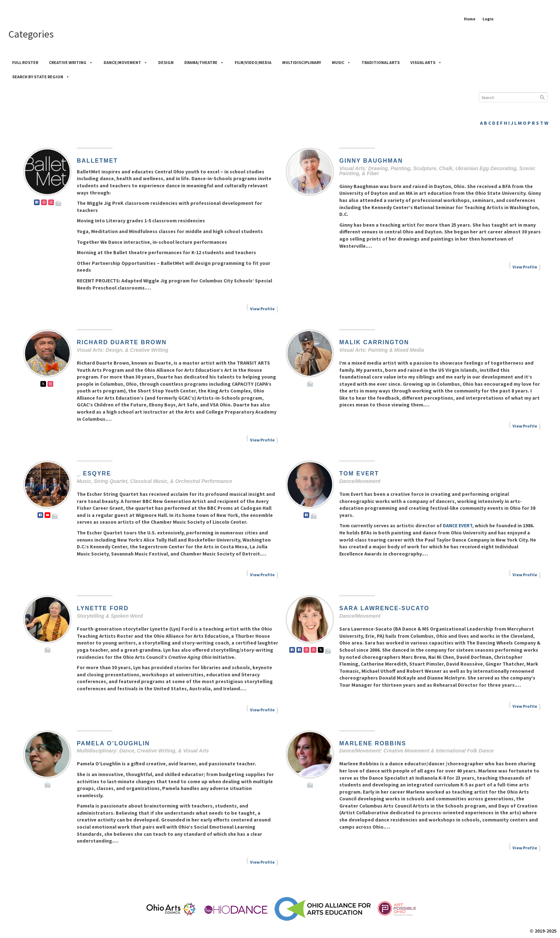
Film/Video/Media (253, 62)
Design (166, 62)
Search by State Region (41, 77)
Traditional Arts (381, 62)
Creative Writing (71, 62)
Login (488, 19)
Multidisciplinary (302, 62)
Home (470, 19)
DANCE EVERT (457, 525)
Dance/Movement (126, 62)
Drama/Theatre (204, 62)
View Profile (262, 309)
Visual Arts (426, 62)
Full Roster (25, 62)
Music (341, 62)
